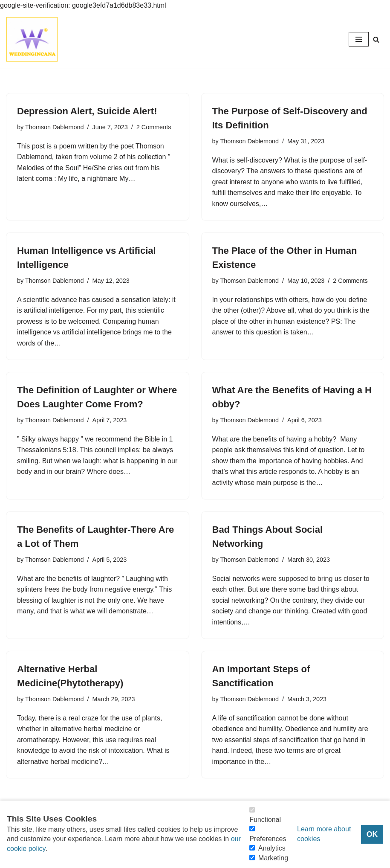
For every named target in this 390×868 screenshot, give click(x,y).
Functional (265, 820)
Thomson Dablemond (55, 127)
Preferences (268, 839)
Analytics (272, 848)
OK (372, 834)
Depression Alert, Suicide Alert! (87, 111)
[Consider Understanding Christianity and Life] (32, 39)
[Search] (376, 39)
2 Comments (154, 127)
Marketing (273, 858)
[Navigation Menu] (359, 39)
